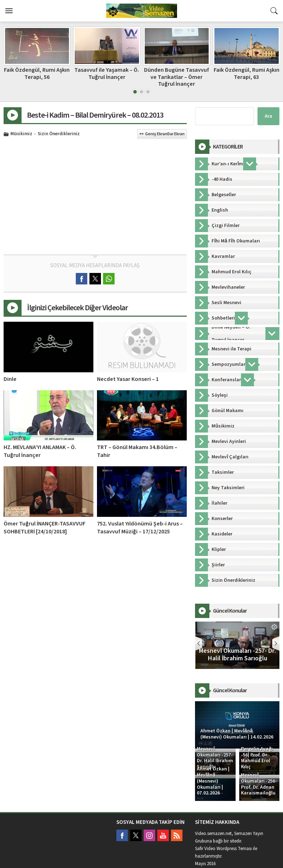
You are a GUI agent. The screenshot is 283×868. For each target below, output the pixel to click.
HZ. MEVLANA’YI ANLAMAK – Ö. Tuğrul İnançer (40, 451)
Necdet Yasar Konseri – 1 (128, 379)
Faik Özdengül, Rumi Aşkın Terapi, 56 (106, 73)
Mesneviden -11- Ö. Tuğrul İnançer (37, 73)
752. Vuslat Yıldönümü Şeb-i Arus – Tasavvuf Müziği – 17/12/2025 (140, 528)
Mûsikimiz (21, 134)
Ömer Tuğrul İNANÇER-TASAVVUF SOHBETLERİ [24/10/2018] (45, 528)
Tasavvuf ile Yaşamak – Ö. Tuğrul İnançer (176, 73)
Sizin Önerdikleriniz (59, 134)
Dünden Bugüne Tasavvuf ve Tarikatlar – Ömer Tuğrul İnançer (246, 77)
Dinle (10, 379)
